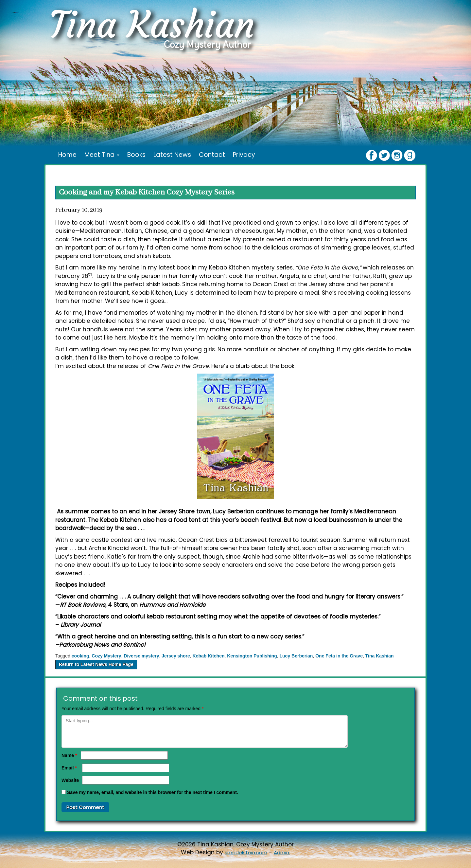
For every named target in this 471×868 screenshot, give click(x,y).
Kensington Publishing (252, 656)
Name (69, 755)
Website (70, 780)
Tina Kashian (380, 656)
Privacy (244, 155)
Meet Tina (102, 155)
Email (69, 768)
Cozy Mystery (106, 656)
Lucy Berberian (296, 656)
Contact (212, 155)
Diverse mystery (141, 656)
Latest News (172, 155)
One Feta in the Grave (339, 656)
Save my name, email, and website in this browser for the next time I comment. (153, 792)
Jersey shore (176, 656)
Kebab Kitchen (208, 656)
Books (136, 155)
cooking (80, 656)
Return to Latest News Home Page (96, 664)
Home (67, 155)
